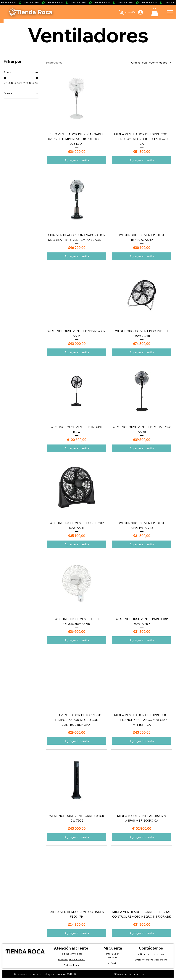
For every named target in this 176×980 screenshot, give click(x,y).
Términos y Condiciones (71, 959)
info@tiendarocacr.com (154, 960)
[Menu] (170, 12)
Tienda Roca (25, 951)
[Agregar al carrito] (77, 160)
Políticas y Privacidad (71, 954)
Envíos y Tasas (71, 965)
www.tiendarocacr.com (131, 974)
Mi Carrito (113, 963)
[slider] (5, 78)
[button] (155, 12)
